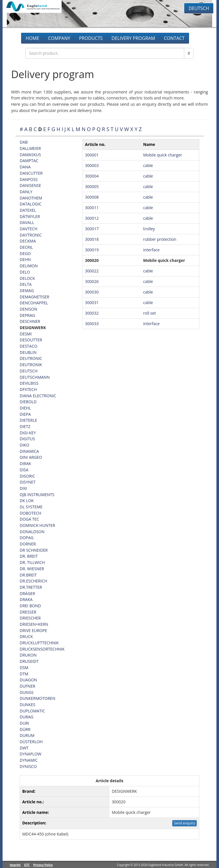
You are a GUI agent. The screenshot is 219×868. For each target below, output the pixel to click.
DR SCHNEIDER (34, 550)
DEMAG (27, 291)
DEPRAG (27, 315)
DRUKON (28, 655)
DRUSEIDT (29, 661)
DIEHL (25, 408)
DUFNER (28, 686)
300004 (92, 176)
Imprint (15, 865)
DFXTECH (28, 389)
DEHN (25, 259)
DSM (24, 668)
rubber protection (160, 239)
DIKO (25, 445)
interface (151, 250)
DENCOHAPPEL (34, 303)
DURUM (27, 735)
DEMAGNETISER (35, 297)
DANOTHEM (31, 198)
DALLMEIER (30, 148)
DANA (25, 167)
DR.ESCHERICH (34, 581)
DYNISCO (28, 766)
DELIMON (29, 266)
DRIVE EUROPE (33, 630)
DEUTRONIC (31, 358)
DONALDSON (32, 532)
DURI (24, 723)
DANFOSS (29, 179)
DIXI (23, 488)
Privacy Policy (43, 865)
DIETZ (25, 426)
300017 (92, 229)
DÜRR (25, 729)
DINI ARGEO (31, 457)
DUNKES (28, 705)
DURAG (27, 717)
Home (33, 38)
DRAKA (26, 599)
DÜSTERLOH (31, 742)
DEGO (25, 253)
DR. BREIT (29, 556)
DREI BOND (30, 606)
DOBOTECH (31, 513)
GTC (27, 865)
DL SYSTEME (31, 507)
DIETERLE (28, 420)
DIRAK (25, 463)
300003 (92, 165)
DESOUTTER (31, 340)
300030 (92, 292)
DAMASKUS (30, 155)
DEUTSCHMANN (35, 377)
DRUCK (26, 636)
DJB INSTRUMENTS (37, 495)
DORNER (28, 544)
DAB (24, 142)
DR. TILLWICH (32, 562)
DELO (25, 272)
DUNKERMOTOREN (37, 698)
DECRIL (26, 247)
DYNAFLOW (31, 754)
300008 (92, 197)
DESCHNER (30, 321)
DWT (24, 748)
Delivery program (133, 38)
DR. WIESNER (32, 569)
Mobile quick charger (163, 155)
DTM (24, 674)
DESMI (26, 334)
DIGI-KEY (28, 433)
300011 (92, 208)
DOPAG (27, 538)
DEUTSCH (29, 371)
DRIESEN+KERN (34, 624)
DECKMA (28, 241)
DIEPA (25, 414)
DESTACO (29, 346)
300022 (92, 271)
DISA (24, 470)
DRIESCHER (30, 618)
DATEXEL (28, 210)
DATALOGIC (31, 204)
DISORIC (27, 476)
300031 (92, 302)
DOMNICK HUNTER (37, 525)
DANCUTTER (31, 173)
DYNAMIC (29, 760)
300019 (92, 250)
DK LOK (27, 501)
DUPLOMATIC (32, 711)
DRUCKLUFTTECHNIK (39, 643)
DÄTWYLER (30, 216)
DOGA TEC (29, 519)
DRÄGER (27, 593)
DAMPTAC (29, 161)
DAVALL (27, 222)
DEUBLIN (28, 352)
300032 (92, 313)
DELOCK (27, 278)
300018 (92, 239)
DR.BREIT (28, 575)
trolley (149, 229)
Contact (174, 38)
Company (59, 38)
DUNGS (27, 692)
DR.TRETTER (31, 587)
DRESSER (28, 612)
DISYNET (28, 482)
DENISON (29, 309)
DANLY (26, 192)
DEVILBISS (29, 383)
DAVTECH (29, 229)
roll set (149, 313)
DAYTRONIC (31, 235)
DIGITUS (27, 439)
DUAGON (28, 680)
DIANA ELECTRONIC (38, 396)
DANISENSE (30, 185)
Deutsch (199, 8)
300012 (92, 218)
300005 (92, 187)
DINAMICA (29, 451)
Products (91, 38)
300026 (92, 281)
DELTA (26, 284)
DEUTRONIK (31, 365)
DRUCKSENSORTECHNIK (42, 649)
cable (148, 165)
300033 (92, 324)
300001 (92, 155)
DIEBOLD (28, 402)
